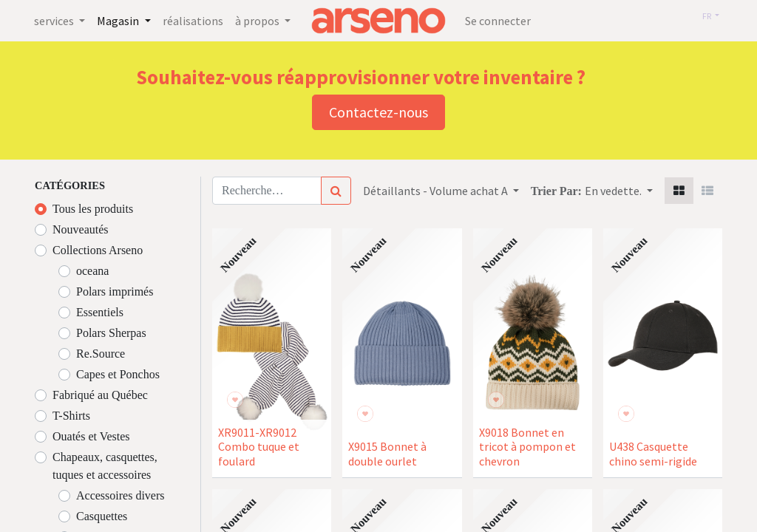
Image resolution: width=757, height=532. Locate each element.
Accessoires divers (120, 495)
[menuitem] (199, 21)
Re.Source (101, 354)
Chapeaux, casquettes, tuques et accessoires (105, 466)
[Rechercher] (336, 191)
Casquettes (102, 516)
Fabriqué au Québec (100, 395)
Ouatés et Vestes (91, 436)
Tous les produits (93, 209)
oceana (92, 271)
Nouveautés (81, 229)
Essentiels (100, 312)
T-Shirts (71, 416)
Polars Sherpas (111, 333)
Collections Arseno (98, 250)
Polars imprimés (115, 291)
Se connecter (498, 21)
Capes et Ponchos (118, 374)
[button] (619, 191)
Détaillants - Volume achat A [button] (437, 191)
